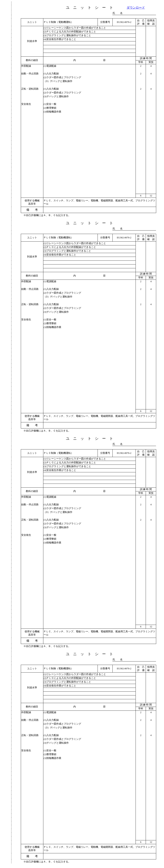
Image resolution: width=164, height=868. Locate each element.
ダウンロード (136, 8)
